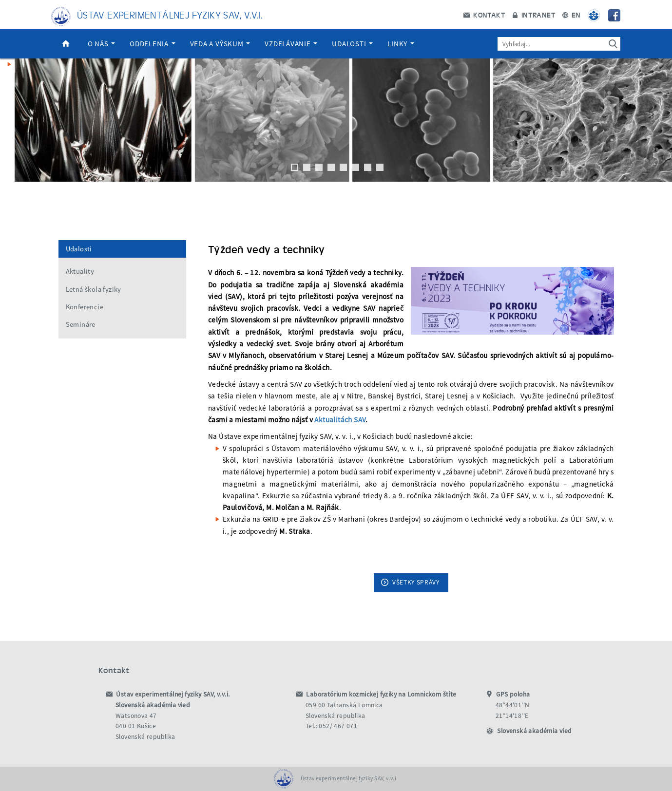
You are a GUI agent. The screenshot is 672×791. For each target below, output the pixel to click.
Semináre (81, 324)
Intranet (534, 15)
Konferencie (85, 307)
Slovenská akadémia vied (534, 731)
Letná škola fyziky (94, 289)
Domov (66, 44)
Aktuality (80, 271)
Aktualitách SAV (340, 420)
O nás (102, 44)
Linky (401, 44)
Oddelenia (153, 44)
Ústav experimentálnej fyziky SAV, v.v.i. (170, 14)
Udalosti (352, 44)
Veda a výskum (220, 44)
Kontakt (484, 15)
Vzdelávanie (291, 44)
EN (571, 15)
